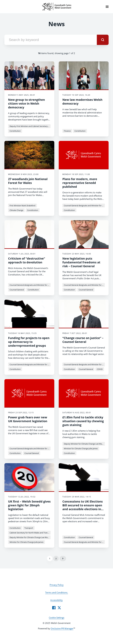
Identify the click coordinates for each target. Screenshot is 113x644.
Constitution (15, 131)
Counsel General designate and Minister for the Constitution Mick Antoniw (84, 206)
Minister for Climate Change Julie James (81, 448)
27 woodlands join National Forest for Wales (28, 181)
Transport (29, 528)
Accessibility (56, 600)
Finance (67, 131)
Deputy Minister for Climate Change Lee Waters (84, 444)
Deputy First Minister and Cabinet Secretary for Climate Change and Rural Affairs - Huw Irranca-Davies (30, 126)
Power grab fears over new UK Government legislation (28, 419)
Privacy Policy (57, 585)
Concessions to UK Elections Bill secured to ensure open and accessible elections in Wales (83, 507)
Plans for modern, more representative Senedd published (80, 183)
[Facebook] (54, 608)
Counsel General (17, 290)
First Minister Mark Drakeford (22, 206)
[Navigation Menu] (107, 7)
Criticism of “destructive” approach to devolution (27, 260)
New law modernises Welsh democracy (82, 102)
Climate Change (16, 210)
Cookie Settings (57, 618)
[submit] (103, 40)
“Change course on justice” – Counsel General (83, 340)
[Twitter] (59, 608)
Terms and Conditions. (57, 592)
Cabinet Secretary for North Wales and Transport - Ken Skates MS (30, 533)
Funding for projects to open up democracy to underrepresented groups (29, 342)
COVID (100, 369)
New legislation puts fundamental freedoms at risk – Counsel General (81, 262)
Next (63, 559)
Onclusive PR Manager (62, 628)
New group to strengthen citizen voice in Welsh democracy (26, 103)
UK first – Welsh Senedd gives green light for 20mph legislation (29, 505)
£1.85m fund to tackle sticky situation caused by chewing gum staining (83, 421)
